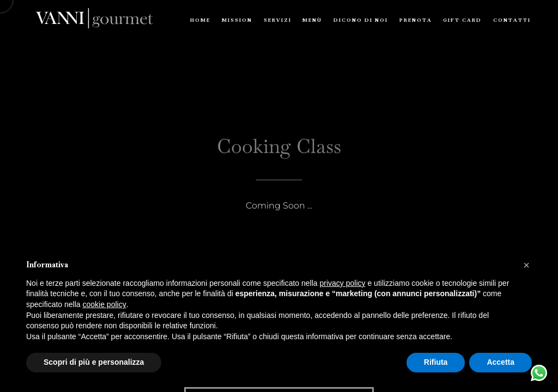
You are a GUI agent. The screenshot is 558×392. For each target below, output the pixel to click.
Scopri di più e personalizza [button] (94, 362)
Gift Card (462, 20)
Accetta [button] (501, 362)
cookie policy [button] (105, 304)
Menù (312, 20)
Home (200, 20)
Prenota (416, 20)
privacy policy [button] (343, 283)
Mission (237, 20)
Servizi (278, 20)
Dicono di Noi (361, 20)
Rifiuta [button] (436, 362)
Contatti (512, 20)
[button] (526, 265)
